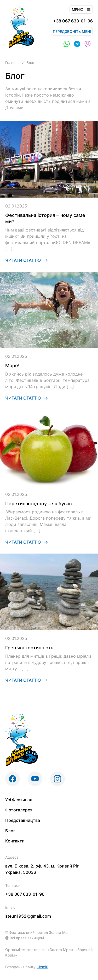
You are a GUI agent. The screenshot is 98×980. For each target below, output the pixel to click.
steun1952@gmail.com (28, 916)
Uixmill (42, 967)
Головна (12, 63)
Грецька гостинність (29, 648)
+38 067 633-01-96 (73, 21)
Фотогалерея (19, 810)
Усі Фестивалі (19, 800)
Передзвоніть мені (72, 31)
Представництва (23, 820)
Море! (12, 366)
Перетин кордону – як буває (39, 504)
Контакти (15, 841)
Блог (10, 831)
